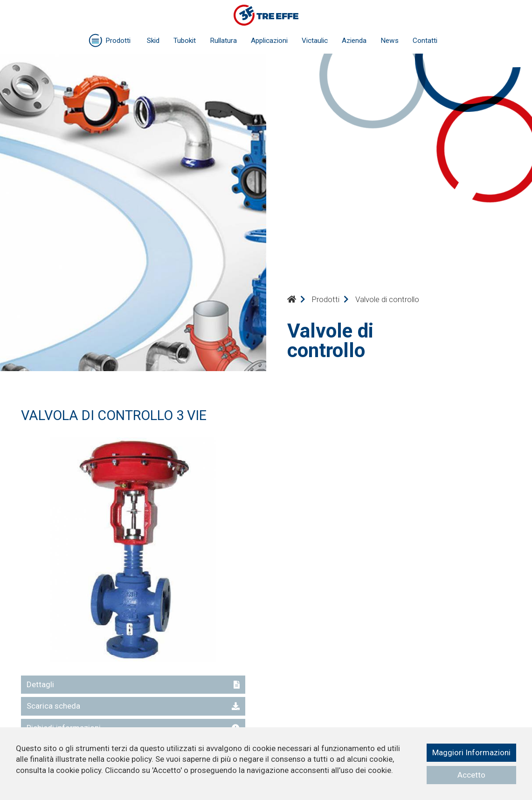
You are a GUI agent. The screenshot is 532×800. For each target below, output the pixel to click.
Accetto (471, 775)
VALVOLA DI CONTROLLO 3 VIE (114, 415)
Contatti (425, 41)
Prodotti (325, 299)
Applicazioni (269, 41)
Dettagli (133, 684)
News (390, 41)
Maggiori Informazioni (471, 752)
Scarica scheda (133, 706)
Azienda (354, 41)
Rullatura (223, 41)
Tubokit (185, 41)
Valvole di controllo (387, 299)
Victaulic (315, 41)
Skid (153, 41)
